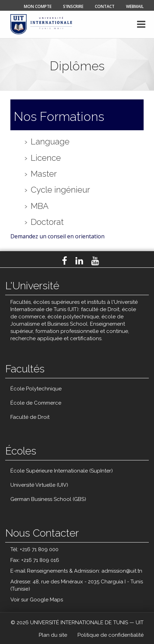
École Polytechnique (36, 389)
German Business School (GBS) (48, 499)
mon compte (38, 6)
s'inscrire (73, 6)
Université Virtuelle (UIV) (39, 485)
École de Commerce (36, 403)
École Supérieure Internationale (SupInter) (62, 471)
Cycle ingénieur (60, 190)
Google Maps (46, 600)
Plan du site (53, 635)
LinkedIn (79, 261)
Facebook (65, 261)
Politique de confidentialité (111, 635)
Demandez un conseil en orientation (57, 236)
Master (44, 174)
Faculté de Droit (30, 417)
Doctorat (47, 222)
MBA (40, 206)
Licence (46, 158)
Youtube (95, 261)
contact (105, 6)
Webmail (135, 6)
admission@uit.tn (122, 571)
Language (50, 142)
